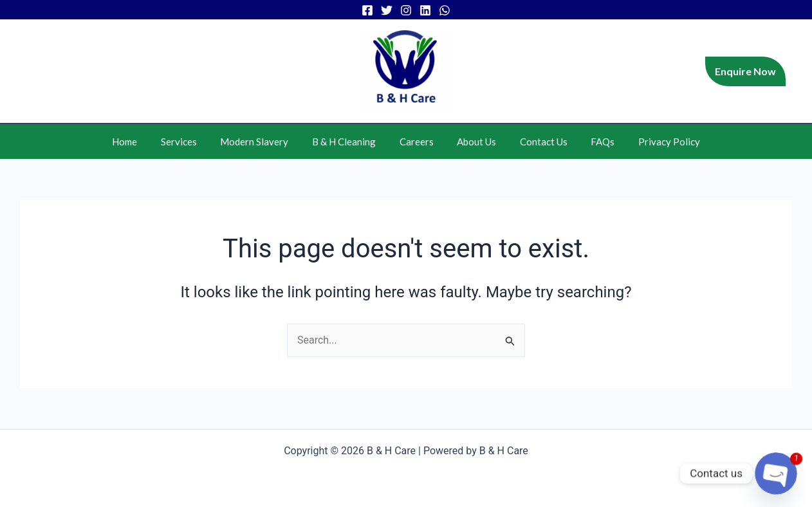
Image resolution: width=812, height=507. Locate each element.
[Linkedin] (425, 10)
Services (192, 142)
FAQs (590, 142)
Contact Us (535, 142)
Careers (417, 142)
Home (142, 142)
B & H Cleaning (348, 142)
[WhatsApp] (445, 10)
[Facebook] (367, 10)
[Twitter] (387, 10)
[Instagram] (406, 10)
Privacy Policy (652, 142)
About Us (473, 142)
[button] (745, 71)
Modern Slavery (263, 142)
